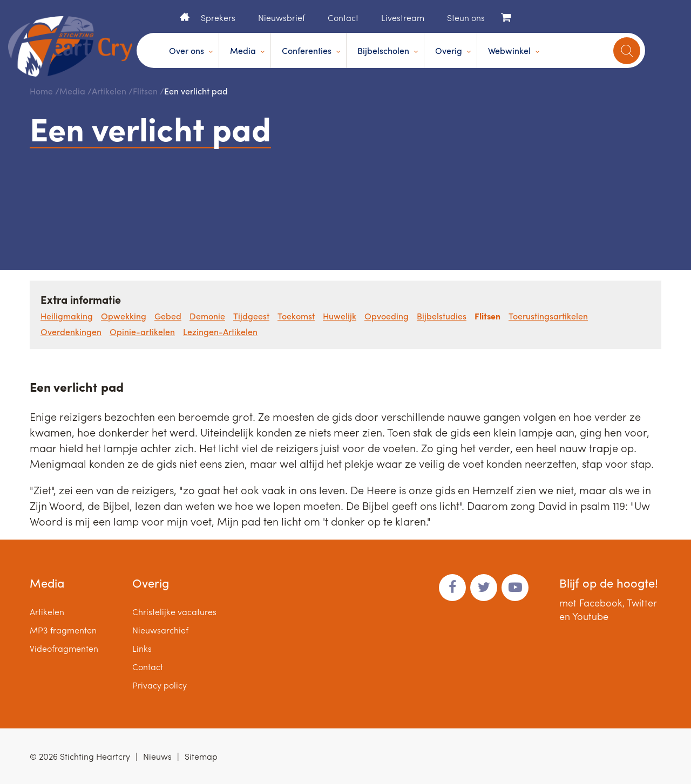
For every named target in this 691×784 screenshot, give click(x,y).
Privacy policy (160, 685)
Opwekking (124, 316)
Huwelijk (340, 316)
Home (185, 17)
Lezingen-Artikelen (220, 332)
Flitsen (145, 91)
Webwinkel (509, 50)
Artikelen (109, 91)
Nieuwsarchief (160, 630)
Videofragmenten (64, 648)
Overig (449, 50)
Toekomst (296, 316)
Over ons (187, 50)
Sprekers (218, 18)
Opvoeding (387, 316)
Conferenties (307, 50)
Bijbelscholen (383, 50)
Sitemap (201, 756)
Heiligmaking (67, 316)
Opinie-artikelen (142, 332)
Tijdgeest (251, 316)
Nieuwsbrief (282, 18)
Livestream (403, 18)
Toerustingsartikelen (548, 316)
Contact (343, 18)
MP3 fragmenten (63, 630)
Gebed (168, 316)
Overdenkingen (71, 332)
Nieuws (157, 756)
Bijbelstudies (442, 316)
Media (243, 50)
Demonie (207, 316)
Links (142, 648)
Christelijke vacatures (174, 612)
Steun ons (466, 18)
